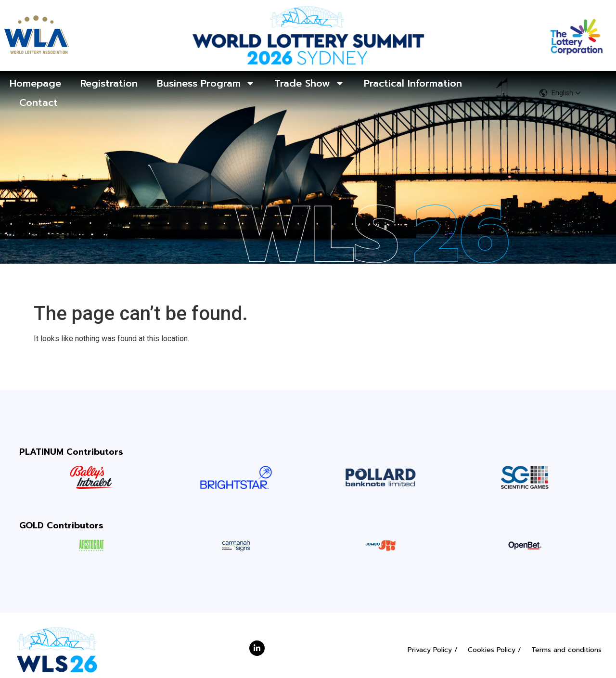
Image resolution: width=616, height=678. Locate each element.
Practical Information (413, 83)
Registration (109, 83)
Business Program (206, 83)
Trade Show (309, 83)
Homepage (35, 83)
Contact (38, 102)
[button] (560, 93)
